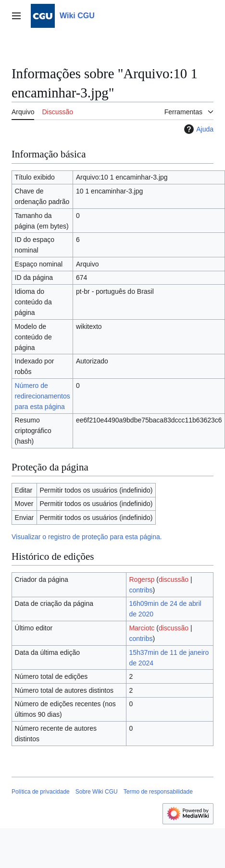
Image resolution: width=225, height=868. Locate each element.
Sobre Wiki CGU (97, 792)
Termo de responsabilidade (158, 792)
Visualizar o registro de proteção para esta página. (87, 537)
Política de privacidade (41, 792)
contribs (141, 590)
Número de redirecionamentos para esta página (43, 396)
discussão (174, 579)
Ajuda (198, 129)
